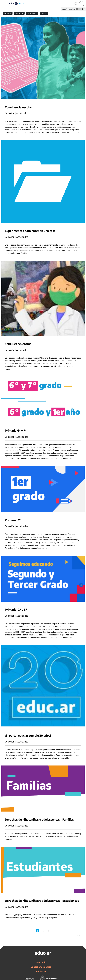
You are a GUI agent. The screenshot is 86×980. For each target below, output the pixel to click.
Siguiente (77, 935)
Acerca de (41, 962)
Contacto (41, 971)
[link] (82, 4)
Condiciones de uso (41, 967)
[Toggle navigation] (2, 1)
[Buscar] (76, 4)
